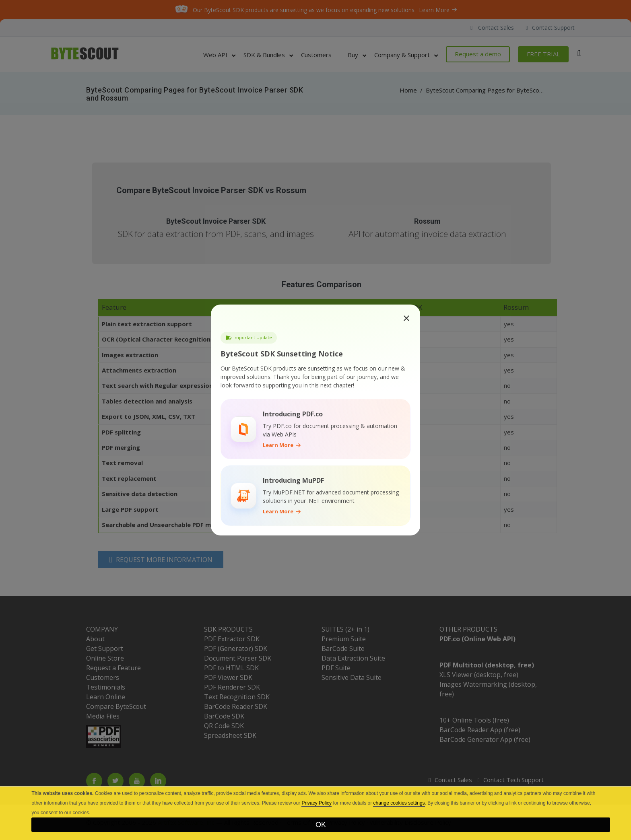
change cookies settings (399, 803)
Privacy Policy (317, 803)
